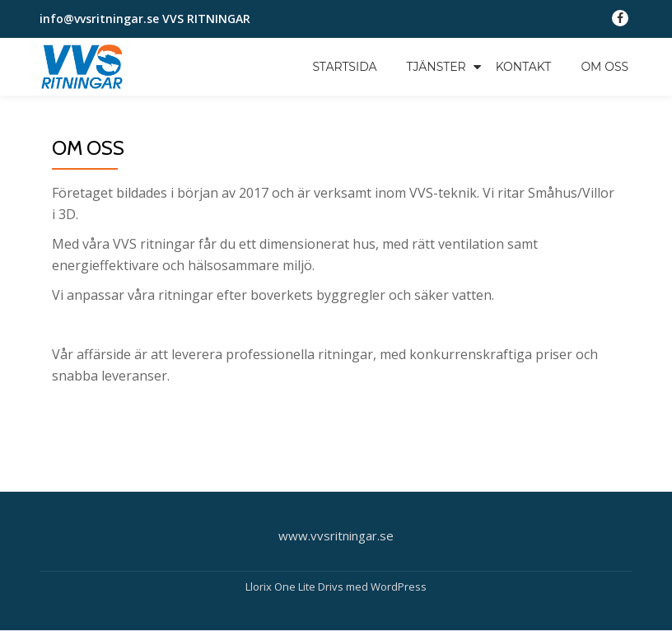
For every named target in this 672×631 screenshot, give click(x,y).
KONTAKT (524, 67)
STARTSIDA (344, 67)
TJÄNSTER (436, 67)
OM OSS (604, 67)
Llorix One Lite (282, 587)
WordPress (399, 587)
